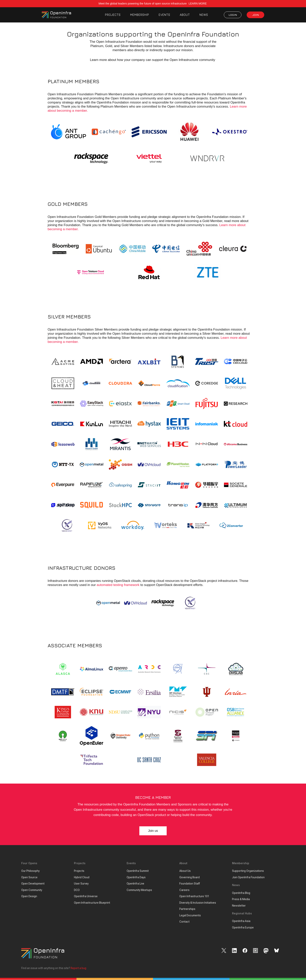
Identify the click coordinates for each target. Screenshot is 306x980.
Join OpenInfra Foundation (248, 877)
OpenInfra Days (136, 877)
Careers (184, 890)
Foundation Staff (190, 884)
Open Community (32, 890)
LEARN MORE (198, 4)
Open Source (29, 877)
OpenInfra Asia (241, 921)
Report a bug (78, 968)
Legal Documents (190, 915)
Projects (79, 871)
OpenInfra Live (135, 884)
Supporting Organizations (248, 871)
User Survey (81, 884)
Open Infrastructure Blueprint (92, 903)
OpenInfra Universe (86, 896)
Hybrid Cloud (82, 877)
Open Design (29, 896)
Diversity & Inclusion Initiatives (198, 903)
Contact (184, 922)
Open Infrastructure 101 (194, 896)
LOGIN (233, 15)
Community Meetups (139, 890)
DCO (77, 890)
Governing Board (189, 877)
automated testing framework (118, 585)
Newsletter (239, 906)
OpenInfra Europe (243, 927)
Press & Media (241, 899)
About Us (185, 871)
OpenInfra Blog (241, 893)
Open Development (33, 884)
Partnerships (187, 909)
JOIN (256, 15)
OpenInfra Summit (138, 871)
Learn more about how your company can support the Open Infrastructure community (153, 60)
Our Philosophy (30, 871)
